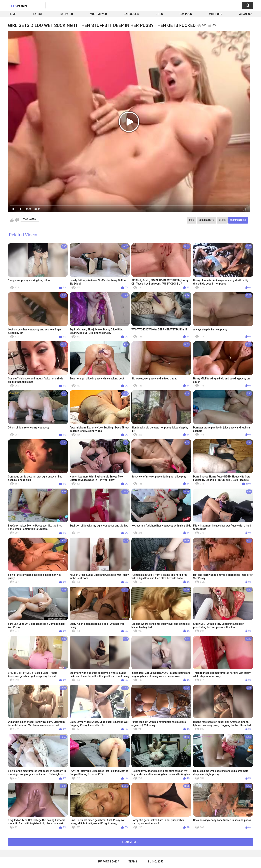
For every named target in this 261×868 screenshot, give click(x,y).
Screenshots (206, 220)
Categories (131, 14)
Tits (18, 6)
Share (222, 220)
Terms (133, 862)
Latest (38, 14)
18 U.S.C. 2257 (155, 862)
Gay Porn (186, 14)
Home (13, 14)
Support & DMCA (108, 862)
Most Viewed (98, 14)
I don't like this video (17, 220)
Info (192, 220)
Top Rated (66, 14)
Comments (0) (238, 220)
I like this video (12, 220)
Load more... (131, 842)
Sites (159, 14)
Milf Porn (216, 14)
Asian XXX (246, 14)
